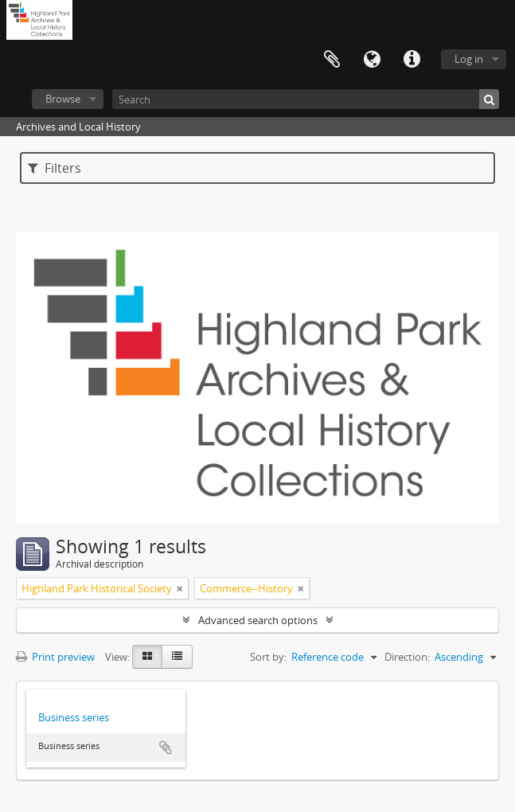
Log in (469, 59)
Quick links (412, 60)
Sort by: (268, 657)
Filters (55, 168)
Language (372, 60)
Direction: (407, 657)
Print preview (55, 657)
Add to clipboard (166, 748)
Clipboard (332, 60)
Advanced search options (258, 620)
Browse (63, 99)
